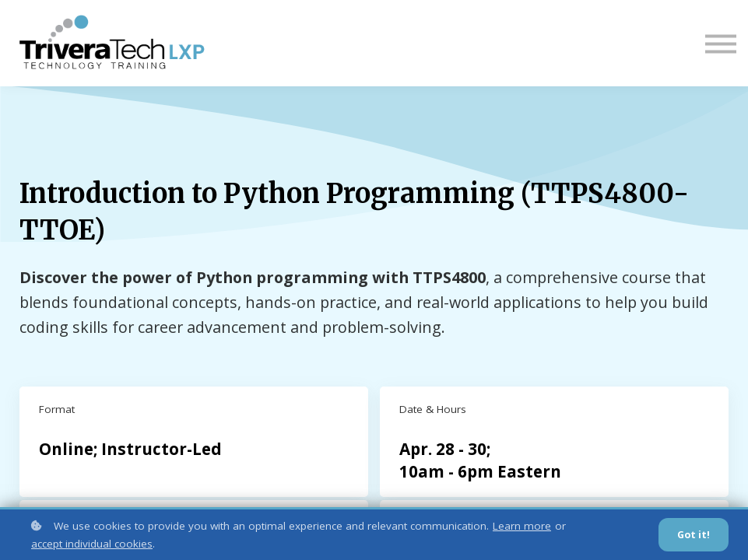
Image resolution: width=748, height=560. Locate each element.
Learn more (522, 526)
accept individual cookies (92, 544)
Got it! (694, 535)
